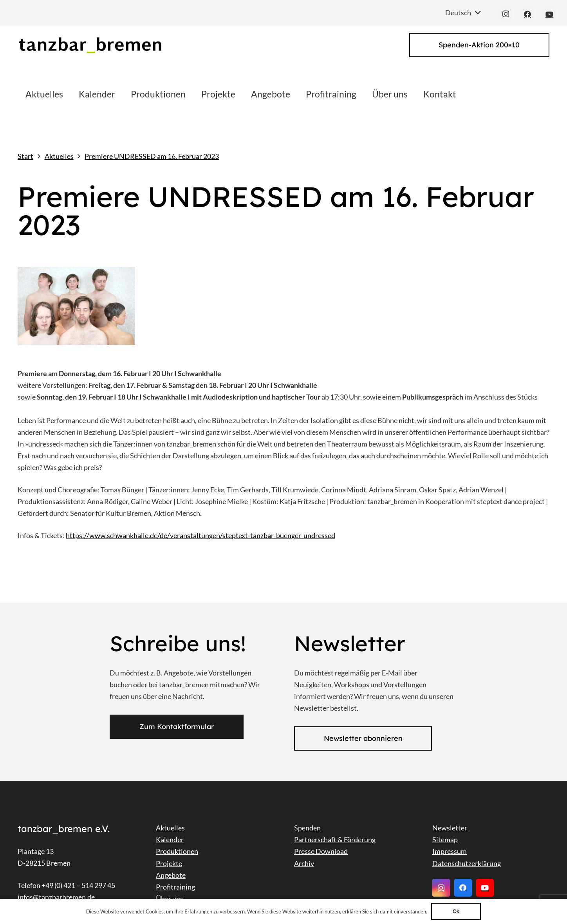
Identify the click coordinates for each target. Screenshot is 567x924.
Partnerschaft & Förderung (335, 839)
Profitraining (175, 887)
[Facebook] (527, 14)
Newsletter (450, 828)
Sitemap (445, 839)
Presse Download (321, 851)
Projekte (169, 863)
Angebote (171, 875)
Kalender (170, 839)
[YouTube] (549, 14)
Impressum (450, 851)
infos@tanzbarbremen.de (56, 897)
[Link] (90, 45)
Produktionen (177, 851)
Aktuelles (170, 828)
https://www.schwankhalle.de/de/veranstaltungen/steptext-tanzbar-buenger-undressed (200, 535)
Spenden (307, 828)
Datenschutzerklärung (467, 863)
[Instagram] (506, 14)
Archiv (304, 863)
